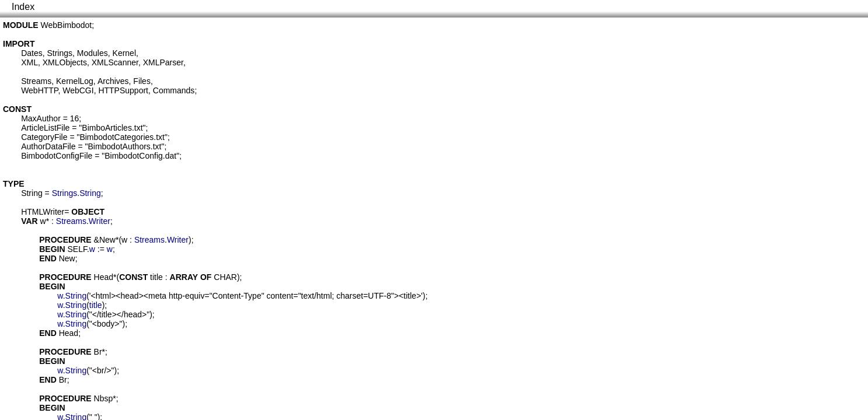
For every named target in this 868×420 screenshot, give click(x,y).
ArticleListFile (45, 128)
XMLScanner (115, 62)
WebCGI (78, 90)
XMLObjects (65, 62)
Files (142, 81)
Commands (174, 90)
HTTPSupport (123, 90)
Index (23, 7)
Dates (32, 53)
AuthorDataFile (48, 146)
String (32, 193)
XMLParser (163, 62)
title (156, 277)
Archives (113, 81)
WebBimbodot (67, 25)
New (107, 240)
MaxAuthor (41, 118)
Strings (60, 53)
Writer (100, 221)
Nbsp (104, 398)
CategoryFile (44, 137)
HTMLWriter (43, 212)
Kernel (124, 53)
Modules (93, 53)
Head (104, 277)
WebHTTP (39, 90)
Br (98, 352)
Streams (36, 81)
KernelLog (75, 81)
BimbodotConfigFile (57, 156)
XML (29, 62)
